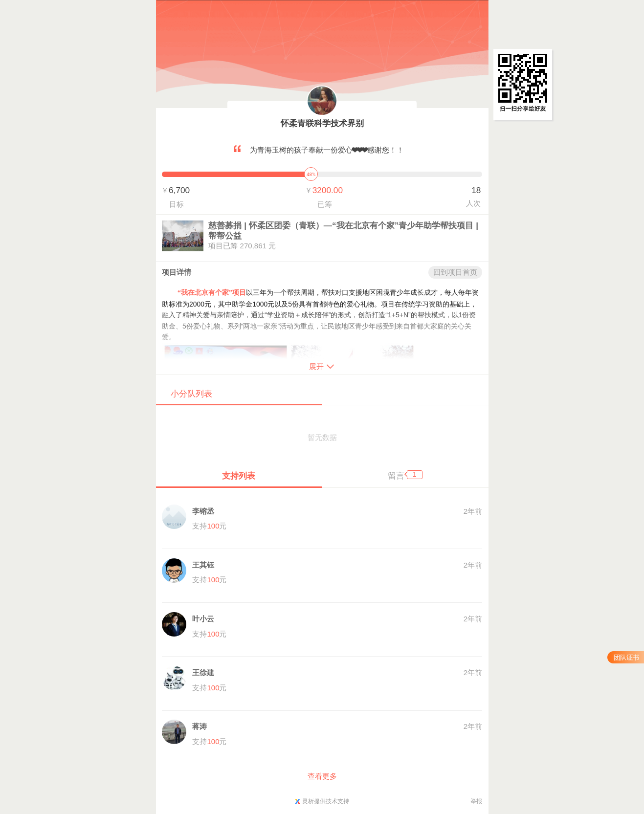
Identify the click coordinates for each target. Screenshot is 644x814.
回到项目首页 (455, 272)
